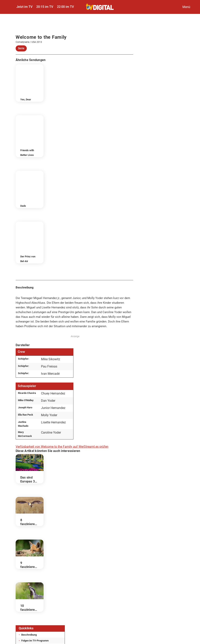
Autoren (156, 584)
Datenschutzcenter (95, 584)
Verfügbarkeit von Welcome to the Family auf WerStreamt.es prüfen (62, 353)
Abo (180, 584)
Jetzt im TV (24, 7)
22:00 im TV (65, 7)
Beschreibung (29, 542)
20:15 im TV (45, 7)
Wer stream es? (30, 559)
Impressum (25, 584)
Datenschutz (58, 584)
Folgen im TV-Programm (35, 547)
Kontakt (129, 584)
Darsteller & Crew (31, 553)
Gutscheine (100, 594)
